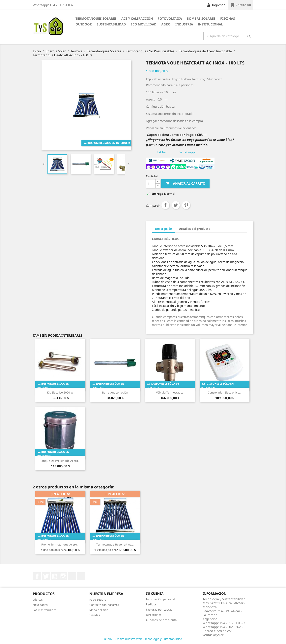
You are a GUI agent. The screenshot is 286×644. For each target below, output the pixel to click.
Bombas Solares (201, 19)
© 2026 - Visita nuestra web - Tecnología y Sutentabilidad (143, 639)
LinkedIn (72, 576)
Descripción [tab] (164, 229)
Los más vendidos (45, 610)
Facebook (37, 576)
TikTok (81, 576)
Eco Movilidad (144, 24)
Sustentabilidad (111, 24)
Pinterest (186, 205)
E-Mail (162, 152)
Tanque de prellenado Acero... (60, 461)
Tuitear (176, 205)
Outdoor (84, 24)
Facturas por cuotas (159, 609)
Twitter (46, 576)
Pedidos (151, 604)
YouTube (55, 576)
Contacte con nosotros (104, 605)
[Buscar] (228, 36)
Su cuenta (155, 593)
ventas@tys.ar (213, 635)
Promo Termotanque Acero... (60, 544)
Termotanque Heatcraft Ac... (115, 544)
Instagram (63, 576)
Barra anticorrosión (115, 392)
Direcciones (154, 615)
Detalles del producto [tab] (195, 229)
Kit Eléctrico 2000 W (60, 392)
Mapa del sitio (99, 610)
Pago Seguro (98, 600)
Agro (166, 24)
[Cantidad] (151, 184)
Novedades (40, 605)
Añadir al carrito (185, 184)
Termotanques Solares (96, 19)
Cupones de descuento (161, 620)
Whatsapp (187, 152)
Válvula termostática (170, 392)
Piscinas (228, 19)
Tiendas (95, 615)
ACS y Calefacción (137, 19)
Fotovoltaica (170, 19)
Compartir (165, 205)
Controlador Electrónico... (225, 392)
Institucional (210, 24)
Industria (184, 24)
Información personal (160, 599)
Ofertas (38, 600)
